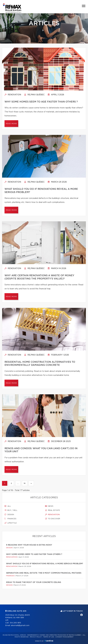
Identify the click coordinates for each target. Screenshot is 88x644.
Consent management (64, 637)
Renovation (13, 95)
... (18, 483)
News (49, 506)
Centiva (49, 641)
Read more (11, 124)
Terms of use (49, 637)
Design (9, 515)
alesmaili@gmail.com (20, 626)
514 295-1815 (15, 623)
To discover (53, 519)
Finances (10, 519)
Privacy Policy (36, 637)
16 (25, 483)
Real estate (52, 510)
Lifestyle (11, 523)
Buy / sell (11, 510)
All (8, 506)
